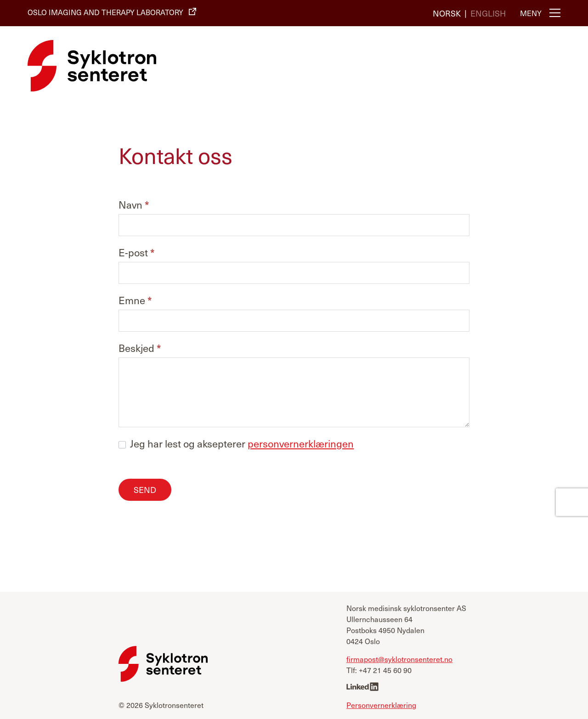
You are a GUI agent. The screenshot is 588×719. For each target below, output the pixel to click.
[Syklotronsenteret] (92, 66)
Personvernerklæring (381, 704)
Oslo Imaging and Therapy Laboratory (105, 12)
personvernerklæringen (301, 443)
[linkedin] (362, 687)
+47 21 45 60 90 (385, 670)
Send (145, 490)
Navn (134, 205)
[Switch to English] (488, 13)
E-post (136, 253)
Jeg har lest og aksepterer (236, 443)
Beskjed (140, 348)
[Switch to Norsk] (447, 13)
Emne (135, 301)
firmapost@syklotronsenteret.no (399, 659)
